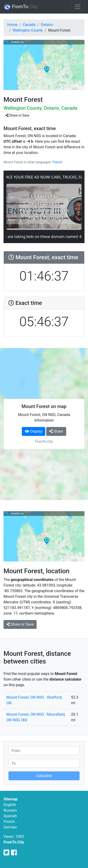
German (10, 827)
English (10, 805)
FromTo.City (14, 842)
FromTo (21, 7)
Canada (29, 25)
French (57, 162)
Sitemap (11, 799)
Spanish (10, 816)
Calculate (44, 776)
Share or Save (17, 115)
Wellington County (28, 30)
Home (12, 25)
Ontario (47, 25)
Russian (10, 810)
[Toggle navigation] (78, 7)
